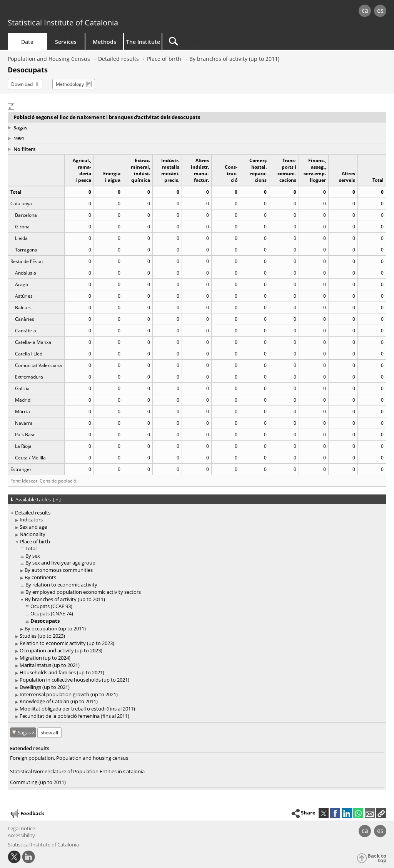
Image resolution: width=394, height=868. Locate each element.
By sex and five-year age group (60, 563)
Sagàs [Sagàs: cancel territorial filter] (25, 732)
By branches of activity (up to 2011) (234, 59)
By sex (33, 556)
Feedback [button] (27, 814)
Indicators (31, 519)
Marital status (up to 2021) (50, 665)
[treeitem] (196, 615)
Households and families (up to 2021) (62, 672)
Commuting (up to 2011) (38, 782)
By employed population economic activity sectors (83, 592)
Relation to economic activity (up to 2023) (67, 643)
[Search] (228, 41)
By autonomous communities (59, 570)
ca (365, 10)
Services (66, 42)
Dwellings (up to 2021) (45, 687)
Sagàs (20, 127)
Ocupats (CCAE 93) (51, 606)
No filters (24, 149)
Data (27, 42)
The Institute (143, 42)
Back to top (377, 858)
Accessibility (21, 835)
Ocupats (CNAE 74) (52, 613)
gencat (83, 11)
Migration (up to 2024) (45, 658)
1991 (19, 138)
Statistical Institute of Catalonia (63, 23)
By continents (40, 577)
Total (31, 548)
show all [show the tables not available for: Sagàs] (49, 733)
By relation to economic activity (61, 585)
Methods (104, 42)
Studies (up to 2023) (42, 636)
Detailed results (119, 59)
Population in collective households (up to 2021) (74, 680)
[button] (11, 106)
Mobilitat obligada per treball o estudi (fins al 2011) (77, 709)
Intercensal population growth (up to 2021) (69, 694)
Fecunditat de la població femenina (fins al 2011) (74, 716)
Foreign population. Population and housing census (69, 758)
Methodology (70, 84)
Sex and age (33, 527)
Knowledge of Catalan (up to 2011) (59, 701)
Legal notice (21, 828)
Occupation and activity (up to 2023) (61, 650)
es (380, 10)
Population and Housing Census (49, 59)
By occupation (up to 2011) (55, 628)
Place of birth (164, 59)
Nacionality (33, 534)
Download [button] (22, 84)
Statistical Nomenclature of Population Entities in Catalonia (77, 771)
